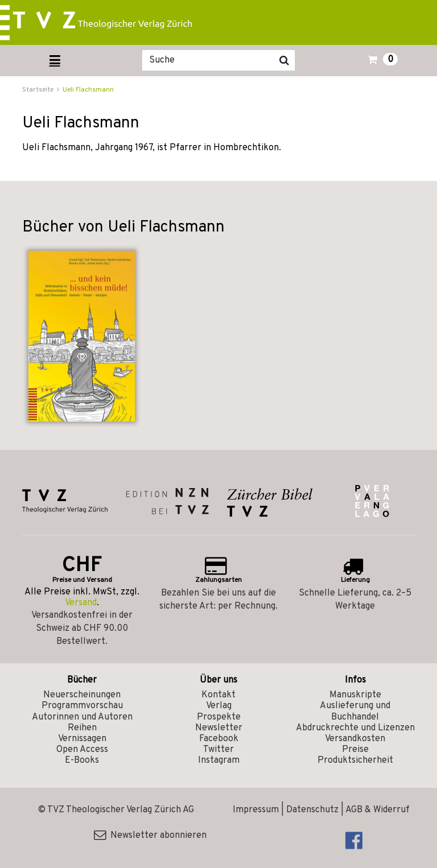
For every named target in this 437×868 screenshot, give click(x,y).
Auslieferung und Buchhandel (355, 711)
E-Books (82, 760)
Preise (355, 750)
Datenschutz (312, 810)
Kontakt (218, 695)
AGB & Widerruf (378, 810)
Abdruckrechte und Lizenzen (355, 728)
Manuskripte (355, 695)
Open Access (82, 750)
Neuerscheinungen (82, 695)
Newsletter (219, 728)
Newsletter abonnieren (150, 836)
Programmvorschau (82, 706)
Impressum (256, 810)
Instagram (219, 760)
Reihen (82, 728)
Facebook (219, 739)
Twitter (218, 750)
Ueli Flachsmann (88, 90)
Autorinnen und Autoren (82, 717)
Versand (81, 603)
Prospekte (219, 717)
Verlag (219, 706)
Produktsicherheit (355, 760)
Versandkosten (355, 739)
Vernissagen (82, 739)
